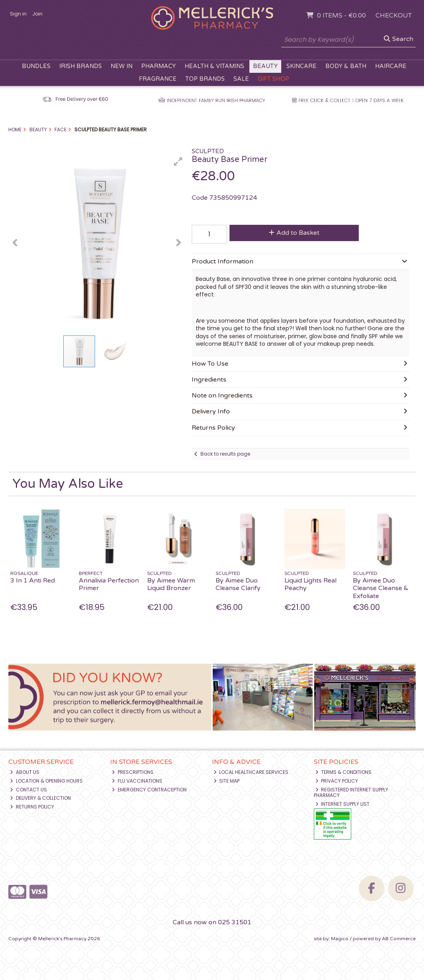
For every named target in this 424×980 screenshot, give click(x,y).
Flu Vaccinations (137, 781)
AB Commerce (399, 939)
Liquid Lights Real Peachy (310, 584)
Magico (340, 939)
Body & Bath (346, 66)
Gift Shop (273, 79)
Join (37, 14)
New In (122, 66)
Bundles (36, 66)
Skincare (301, 66)
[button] (178, 162)
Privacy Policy (337, 781)
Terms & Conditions (344, 772)
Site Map (227, 781)
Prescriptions (133, 772)
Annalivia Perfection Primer (109, 584)
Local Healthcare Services (251, 772)
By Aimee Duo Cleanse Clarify (238, 584)
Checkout (394, 16)
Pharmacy (159, 66)
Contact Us (28, 790)
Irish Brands (81, 66)
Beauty (265, 66)
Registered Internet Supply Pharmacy (351, 792)
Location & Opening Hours (46, 781)
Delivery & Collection (40, 798)
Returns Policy (32, 807)
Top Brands (205, 79)
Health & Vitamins (214, 66)
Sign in (18, 14)
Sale (241, 79)
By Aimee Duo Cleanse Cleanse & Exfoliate (381, 588)
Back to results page (225, 454)
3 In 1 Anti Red (33, 581)
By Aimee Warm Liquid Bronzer (171, 584)
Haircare (391, 66)
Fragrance (158, 79)
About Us (25, 772)
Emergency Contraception (149, 790)
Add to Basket (294, 233)
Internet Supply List (343, 804)
